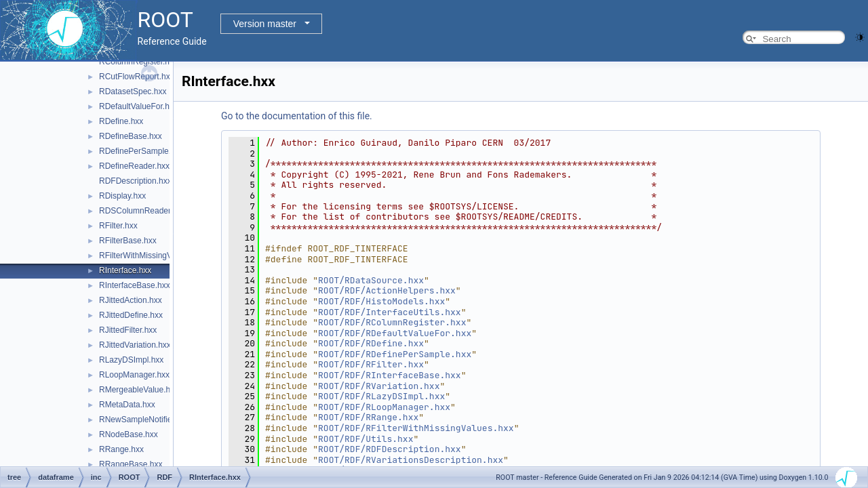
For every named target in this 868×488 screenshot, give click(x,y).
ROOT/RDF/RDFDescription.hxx (390, 449)
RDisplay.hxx (122, 196)
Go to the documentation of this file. (297, 116)
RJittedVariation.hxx (135, 345)
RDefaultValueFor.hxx (138, 106)
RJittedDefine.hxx (131, 315)
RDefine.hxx (121, 121)
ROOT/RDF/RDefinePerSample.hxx (395, 354)
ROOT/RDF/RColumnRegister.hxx (392, 322)
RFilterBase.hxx (128, 241)
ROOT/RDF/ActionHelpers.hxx (387, 290)
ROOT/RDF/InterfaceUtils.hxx (390, 312)
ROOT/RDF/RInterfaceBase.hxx (390, 375)
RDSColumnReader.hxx (142, 211)
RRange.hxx (121, 449)
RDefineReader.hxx (134, 166)
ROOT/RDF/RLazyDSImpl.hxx (381, 396)
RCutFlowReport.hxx (137, 77)
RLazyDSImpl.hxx (131, 360)
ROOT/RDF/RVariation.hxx (379, 386)
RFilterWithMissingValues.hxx (153, 256)
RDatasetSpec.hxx (133, 91)
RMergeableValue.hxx (139, 390)
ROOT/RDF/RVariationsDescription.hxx (411, 460)
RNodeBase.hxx (129, 434)
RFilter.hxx (118, 226)
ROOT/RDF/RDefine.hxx (371, 343)
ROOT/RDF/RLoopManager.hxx (384, 407)
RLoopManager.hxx (134, 375)
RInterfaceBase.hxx (135, 285)
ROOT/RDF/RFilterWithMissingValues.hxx (416, 428)
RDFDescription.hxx (135, 181)
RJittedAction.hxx (131, 300)
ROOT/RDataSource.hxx (371, 280)
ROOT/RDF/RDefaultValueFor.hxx (395, 333)
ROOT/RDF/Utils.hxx (366, 439)
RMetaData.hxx (127, 405)
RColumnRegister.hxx (138, 62)
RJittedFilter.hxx (128, 330)
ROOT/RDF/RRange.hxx (368, 417)
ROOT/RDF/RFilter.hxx (371, 364)
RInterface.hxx (125, 270)
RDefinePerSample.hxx (141, 151)
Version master (265, 24)
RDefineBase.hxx (131, 136)
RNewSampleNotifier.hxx (144, 420)
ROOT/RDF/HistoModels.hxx (381, 301)
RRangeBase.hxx (131, 464)
